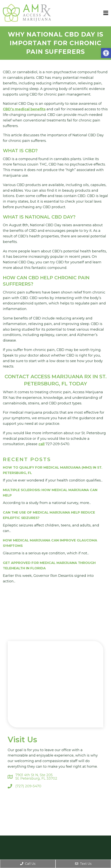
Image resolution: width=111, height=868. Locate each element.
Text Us (83, 864)
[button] (106, 53)
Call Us (28, 864)
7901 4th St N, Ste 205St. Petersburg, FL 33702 (36, 777)
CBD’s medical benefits (24, 109)
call (41, 444)
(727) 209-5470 (28, 786)
